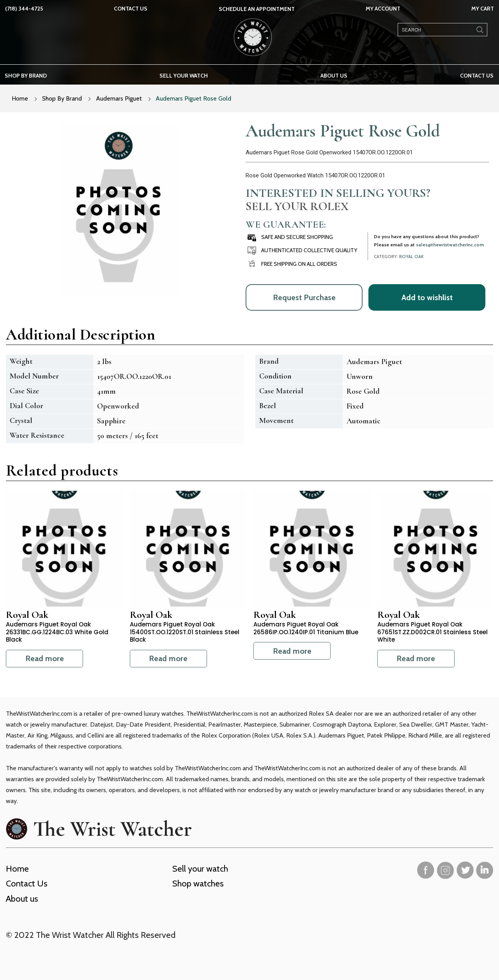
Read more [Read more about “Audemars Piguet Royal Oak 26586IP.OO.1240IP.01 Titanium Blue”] (292, 651)
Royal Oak (411, 256)
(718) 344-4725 (24, 9)
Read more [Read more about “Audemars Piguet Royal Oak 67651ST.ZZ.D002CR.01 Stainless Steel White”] (416, 658)
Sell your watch (184, 76)
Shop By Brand (62, 98)
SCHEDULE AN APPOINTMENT (257, 9)
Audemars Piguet (119, 98)
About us (334, 76)
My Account (383, 9)
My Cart (483, 9)
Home (20, 98)
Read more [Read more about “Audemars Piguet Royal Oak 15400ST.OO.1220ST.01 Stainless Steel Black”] (168, 658)
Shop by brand (26, 76)
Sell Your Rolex (297, 206)
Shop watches (198, 884)
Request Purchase (304, 297)
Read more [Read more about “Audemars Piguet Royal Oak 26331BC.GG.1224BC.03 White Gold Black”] (45, 658)
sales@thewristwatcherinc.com (450, 245)
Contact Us (131, 9)
